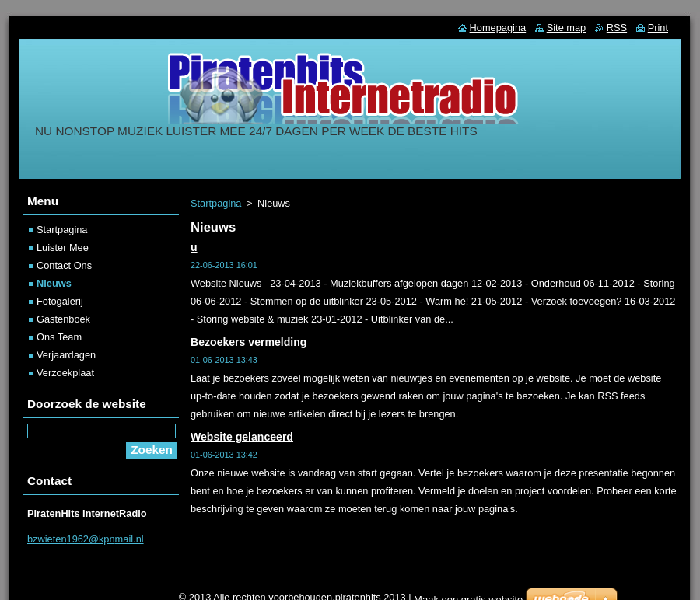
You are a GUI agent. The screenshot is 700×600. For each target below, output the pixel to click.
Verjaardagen (66, 355)
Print (658, 28)
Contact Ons (64, 265)
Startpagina (216, 203)
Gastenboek (63, 319)
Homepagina (498, 28)
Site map (567, 28)
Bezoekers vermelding (248, 342)
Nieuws (54, 283)
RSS (617, 28)
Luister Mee (63, 248)
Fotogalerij (60, 301)
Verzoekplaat (65, 373)
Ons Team (59, 337)
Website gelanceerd (242, 437)
